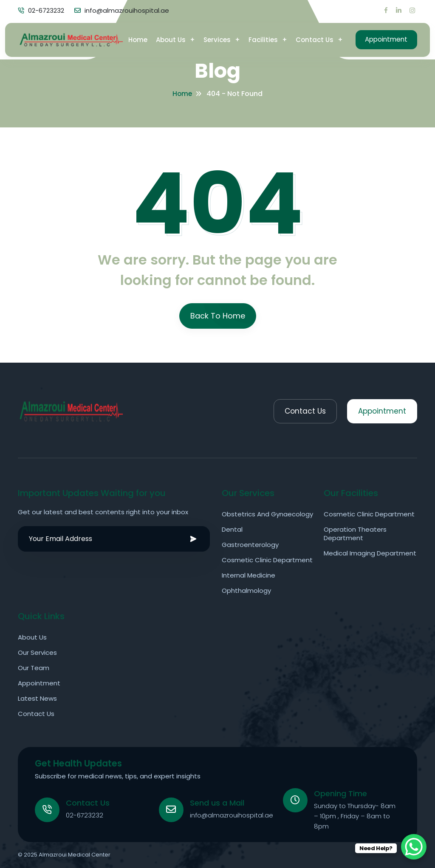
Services (212, 38)
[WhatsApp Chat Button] (414, 847)
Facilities (258, 38)
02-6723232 (85, 815)
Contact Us (309, 38)
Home (132, 38)
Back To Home (218, 316)
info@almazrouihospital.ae (232, 815)
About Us (165, 38)
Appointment (384, 38)
